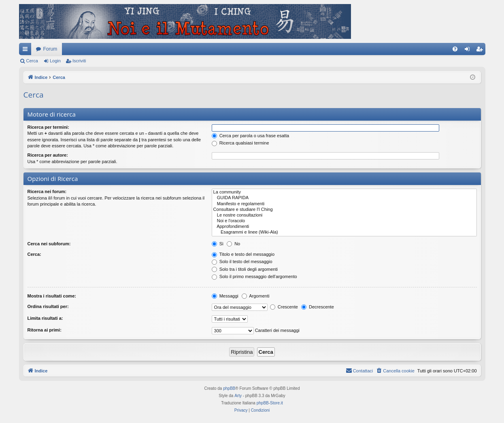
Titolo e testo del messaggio (243, 254)
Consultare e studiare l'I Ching (344, 210)
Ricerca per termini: (48, 127)
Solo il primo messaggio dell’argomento (254, 276)
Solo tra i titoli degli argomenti (245, 269)
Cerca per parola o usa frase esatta (250, 136)
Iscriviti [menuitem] (481, 51)
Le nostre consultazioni (344, 215)
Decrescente (318, 307)
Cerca (32, 61)
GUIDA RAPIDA (344, 198)
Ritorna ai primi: (45, 330)
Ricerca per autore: (48, 155)
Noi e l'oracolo (344, 221)
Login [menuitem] (469, 51)
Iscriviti (79, 61)
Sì (218, 244)
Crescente (284, 307)
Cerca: (34, 254)
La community (344, 192)
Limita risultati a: (45, 318)
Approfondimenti (344, 227)
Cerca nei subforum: (49, 244)
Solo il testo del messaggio (242, 261)
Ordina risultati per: (48, 306)
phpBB (229, 388)
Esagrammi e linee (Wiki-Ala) (344, 232)
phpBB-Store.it (270, 403)
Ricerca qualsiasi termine (240, 143)
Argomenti (256, 296)
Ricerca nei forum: (47, 191)
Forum (50, 49)
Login (55, 61)
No (233, 244)
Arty (238, 396)
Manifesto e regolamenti (344, 204)
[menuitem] (455, 49)
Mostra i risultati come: (52, 296)
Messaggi (225, 296)
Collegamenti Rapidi (27, 51)
